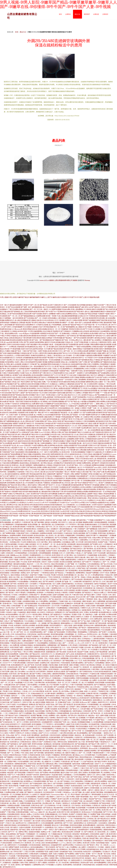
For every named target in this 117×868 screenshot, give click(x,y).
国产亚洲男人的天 (96, 544)
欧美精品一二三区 (66, 740)
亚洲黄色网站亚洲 (109, 608)
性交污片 (88, 527)
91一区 (74, 456)
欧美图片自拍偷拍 (82, 590)
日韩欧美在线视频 (29, 788)
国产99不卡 (45, 412)
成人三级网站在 (61, 384)
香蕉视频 (55, 553)
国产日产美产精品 (71, 401)
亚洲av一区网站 (64, 617)
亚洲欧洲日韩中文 (94, 654)
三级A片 (41, 459)
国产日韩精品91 (66, 331)
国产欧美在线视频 (16, 314)
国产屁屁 (71, 325)
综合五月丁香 (56, 549)
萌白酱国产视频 (14, 656)
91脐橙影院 (48, 621)
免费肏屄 (113, 573)
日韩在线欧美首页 (72, 674)
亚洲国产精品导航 (101, 320)
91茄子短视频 (80, 693)
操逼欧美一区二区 (39, 579)
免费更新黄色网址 (101, 625)
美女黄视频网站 (43, 643)
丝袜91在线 (5, 724)
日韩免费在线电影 (72, 770)
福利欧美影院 (87, 610)
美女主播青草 (21, 360)
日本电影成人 (87, 639)
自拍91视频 (111, 685)
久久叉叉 (75, 426)
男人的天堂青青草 (40, 671)
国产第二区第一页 (109, 696)
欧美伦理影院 (82, 566)
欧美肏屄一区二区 (109, 441)
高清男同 (34, 494)
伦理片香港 (29, 474)
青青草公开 (20, 733)
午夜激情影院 (106, 656)
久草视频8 (85, 393)
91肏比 (81, 461)
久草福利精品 (50, 592)
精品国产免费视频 (93, 573)
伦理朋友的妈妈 (65, 858)
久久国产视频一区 (71, 564)
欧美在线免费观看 (12, 654)
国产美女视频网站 (91, 406)
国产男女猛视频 (69, 448)
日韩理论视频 (105, 566)
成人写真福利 (22, 388)
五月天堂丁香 (100, 470)
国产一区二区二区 (14, 316)
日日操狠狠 (39, 621)
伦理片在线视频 (10, 597)
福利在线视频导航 (102, 478)
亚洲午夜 (85, 838)
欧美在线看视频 (110, 579)
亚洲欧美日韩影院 (43, 676)
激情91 (37, 647)
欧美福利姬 (57, 744)
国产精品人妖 (7, 527)
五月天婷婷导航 (104, 524)
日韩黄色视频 (95, 788)
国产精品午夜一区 (91, 325)
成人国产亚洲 (29, 665)
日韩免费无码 (23, 595)
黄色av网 (43, 408)
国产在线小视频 (33, 432)
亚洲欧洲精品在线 (33, 597)
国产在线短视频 (57, 472)
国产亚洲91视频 (111, 603)
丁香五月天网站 (28, 652)
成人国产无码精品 (64, 781)
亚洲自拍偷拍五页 (37, 693)
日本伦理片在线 (55, 434)
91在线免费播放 (23, 581)
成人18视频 (15, 461)
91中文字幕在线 (74, 353)
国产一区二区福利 (41, 318)
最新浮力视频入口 (72, 753)
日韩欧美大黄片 (79, 836)
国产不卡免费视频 (26, 713)
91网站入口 (66, 750)
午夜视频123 (98, 419)
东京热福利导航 (94, 724)
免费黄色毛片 (10, 320)
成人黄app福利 (51, 812)
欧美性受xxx (71, 821)
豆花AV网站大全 (75, 658)
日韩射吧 (111, 549)
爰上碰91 (71, 483)
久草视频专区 (108, 544)
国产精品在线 (56, 801)
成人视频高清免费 (6, 426)
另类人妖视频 (83, 426)
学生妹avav (91, 395)
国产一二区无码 (68, 643)
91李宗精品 (109, 448)
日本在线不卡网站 (21, 757)
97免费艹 (90, 408)
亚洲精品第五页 (20, 399)
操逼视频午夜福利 (51, 746)
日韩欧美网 (78, 581)
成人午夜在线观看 (49, 307)
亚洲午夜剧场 (51, 849)
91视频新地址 (57, 476)
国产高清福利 (58, 783)
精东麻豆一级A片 (91, 858)
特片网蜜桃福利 (8, 524)
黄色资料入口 (62, 470)
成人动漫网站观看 (39, 316)
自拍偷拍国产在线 (66, 851)
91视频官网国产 (55, 406)
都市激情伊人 (112, 623)
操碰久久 (42, 731)
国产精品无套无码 (11, 434)
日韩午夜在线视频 (107, 669)
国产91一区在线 (21, 735)
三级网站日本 (38, 687)
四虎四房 (112, 463)
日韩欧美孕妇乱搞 (15, 755)
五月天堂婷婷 (39, 860)
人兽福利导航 (111, 459)
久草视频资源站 (107, 340)
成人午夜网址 (38, 415)
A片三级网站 (77, 393)
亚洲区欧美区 (103, 643)
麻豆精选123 (66, 801)
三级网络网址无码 (38, 865)
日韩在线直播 (48, 687)
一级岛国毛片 (29, 647)
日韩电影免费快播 (63, 713)
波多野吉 (21, 797)
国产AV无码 (34, 353)
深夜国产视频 (57, 480)
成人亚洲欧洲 (27, 568)
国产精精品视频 (68, 660)
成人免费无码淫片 (11, 845)
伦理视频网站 (91, 401)
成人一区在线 (70, 729)
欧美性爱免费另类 (42, 737)
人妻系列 (41, 353)
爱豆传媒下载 (87, 472)
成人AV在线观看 (28, 483)
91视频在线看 (108, 636)
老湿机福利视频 (55, 737)
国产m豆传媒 (58, 520)
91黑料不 (24, 467)
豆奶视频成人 (68, 775)
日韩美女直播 (22, 390)
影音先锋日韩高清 (91, 542)
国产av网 (112, 731)
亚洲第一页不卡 (91, 854)
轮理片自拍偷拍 (17, 428)
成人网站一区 (15, 803)
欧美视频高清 (28, 700)
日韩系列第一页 (6, 794)
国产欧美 (3, 369)
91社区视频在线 (22, 704)
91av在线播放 (92, 388)
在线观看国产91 (100, 520)
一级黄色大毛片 (108, 733)
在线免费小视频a (17, 801)
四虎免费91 (90, 338)
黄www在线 (93, 748)
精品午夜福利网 (31, 456)
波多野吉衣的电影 (44, 634)
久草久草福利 (73, 645)
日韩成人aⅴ (32, 689)
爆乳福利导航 (81, 520)
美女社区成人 (83, 437)
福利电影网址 (45, 597)
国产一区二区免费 (85, 753)
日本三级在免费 (108, 581)
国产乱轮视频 (41, 551)
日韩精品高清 (35, 408)
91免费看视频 (21, 456)
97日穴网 (52, 388)
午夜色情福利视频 (31, 603)
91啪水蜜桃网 (80, 476)
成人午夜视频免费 (64, 485)
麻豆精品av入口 (101, 718)
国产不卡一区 (13, 832)
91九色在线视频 (44, 434)
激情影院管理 (73, 742)
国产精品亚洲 (51, 399)
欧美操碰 (33, 463)
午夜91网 (72, 718)
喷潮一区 (18, 415)
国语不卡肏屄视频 (52, 731)
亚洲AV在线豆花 (6, 465)
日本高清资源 (78, 851)
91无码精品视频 (97, 812)
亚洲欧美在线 (31, 542)
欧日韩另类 (76, 746)
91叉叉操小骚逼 (5, 461)
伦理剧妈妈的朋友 (90, 737)
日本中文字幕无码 (43, 388)
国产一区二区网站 (14, 753)
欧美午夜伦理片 (37, 830)
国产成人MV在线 (107, 564)
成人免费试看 (15, 645)
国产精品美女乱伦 (104, 819)
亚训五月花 (34, 586)
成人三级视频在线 (28, 426)
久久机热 (92, 342)
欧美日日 (101, 676)
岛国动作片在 (107, 408)
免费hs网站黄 (8, 819)
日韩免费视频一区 (71, 634)
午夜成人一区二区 (45, 586)
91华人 (61, 351)
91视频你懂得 (81, 375)
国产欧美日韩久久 (104, 726)
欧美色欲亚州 (85, 698)
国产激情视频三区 (46, 441)
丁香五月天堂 (110, 305)
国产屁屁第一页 (75, 415)
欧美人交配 (46, 588)
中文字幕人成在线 (96, 636)
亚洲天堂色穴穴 (29, 698)
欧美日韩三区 (107, 810)
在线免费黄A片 (30, 325)
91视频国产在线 (30, 766)
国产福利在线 (97, 336)
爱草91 (111, 641)
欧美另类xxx (10, 636)
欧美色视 (46, 750)
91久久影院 (106, 336)
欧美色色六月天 (53, 320)
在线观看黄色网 (56, 483)
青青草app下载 (96, 856)
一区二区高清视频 (22, 680)
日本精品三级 (37, 568)
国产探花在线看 (101, 623)
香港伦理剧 (83, 364)
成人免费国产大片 (77, 412)
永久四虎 (29, 671)
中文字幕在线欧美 (107, 707)
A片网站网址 (111, 456)
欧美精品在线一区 (108, 856)
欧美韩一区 (7, 740)
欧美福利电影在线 (93, 849)
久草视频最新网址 (78, 369)
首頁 (60, 14)
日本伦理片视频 (70, 808)
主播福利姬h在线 (72, 384)
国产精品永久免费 (108, 538)
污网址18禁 (41, 485)
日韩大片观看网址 (93, 364)
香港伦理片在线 (62, 718)
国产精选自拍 (69, 557)
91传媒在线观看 (93, 766)
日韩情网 (37, 779)
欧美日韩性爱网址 (59, 821)
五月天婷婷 (55, 487)
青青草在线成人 (111, 825)
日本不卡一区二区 (91, 643)
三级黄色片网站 (88, 417)
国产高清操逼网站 (67, 737)
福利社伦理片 (29, 709)
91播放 (84, 489)
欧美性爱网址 (68, 865)
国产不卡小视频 (80, 399)
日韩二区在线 (26, 696)
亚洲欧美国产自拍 (64, 702)
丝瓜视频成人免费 (69, 542)
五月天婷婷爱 (70, 399)
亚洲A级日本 (7, 603)
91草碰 (32, 364)
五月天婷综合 (76, 805)
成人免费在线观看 (44, 603)
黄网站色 (32, 704)
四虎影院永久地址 (44, 529)
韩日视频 (3, 397)
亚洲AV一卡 (11, 410)
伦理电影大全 (76, 610)
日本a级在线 (38, 483)
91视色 (4, 373)
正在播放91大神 (95, 590)
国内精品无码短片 (101, 338)
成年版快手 (95, 463)
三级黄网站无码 (56, 588)
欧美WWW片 (85, 713)
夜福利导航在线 (6, 549)
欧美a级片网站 (23, 746)
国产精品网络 (30, 476)
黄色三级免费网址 (80, 380)
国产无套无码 (106, 590)
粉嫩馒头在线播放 (55, 630)
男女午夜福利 (76, 794)
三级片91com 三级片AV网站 (66, 797)
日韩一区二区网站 (95, 810)
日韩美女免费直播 (100, 456)
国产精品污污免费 (65, 700)
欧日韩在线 (91, 665)
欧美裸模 (56, 322)
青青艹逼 (22, 667)
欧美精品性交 (18, 338)
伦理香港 (14, 689)
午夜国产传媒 (22, 588)
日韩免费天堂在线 (57, 557)
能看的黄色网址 (71, 560)
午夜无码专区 (12, 588)
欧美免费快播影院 (89, 825)
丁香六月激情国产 (79, 529)
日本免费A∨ (34, 584)
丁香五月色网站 (14, 309)
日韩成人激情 (22, 689)
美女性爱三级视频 (41, 665)
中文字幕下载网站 (67, 836)
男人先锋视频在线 (48, 538)
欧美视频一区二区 (49, 568)
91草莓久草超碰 (10, 336)
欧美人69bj (31, 628)
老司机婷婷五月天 (9, 867)
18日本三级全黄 (40, 472)
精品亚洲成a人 (42, 456)
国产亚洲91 (22, 669)
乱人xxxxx (113, 454)
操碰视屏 (89, 336)
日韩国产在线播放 (75, 592)
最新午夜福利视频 (82, 797)
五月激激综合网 (78, 788)
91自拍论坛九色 (80, 845)
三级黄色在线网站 (44, 549)
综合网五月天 (11, 360)
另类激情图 (25, 750)
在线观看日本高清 (102, 865)
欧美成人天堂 (60, 656)
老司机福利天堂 (56, 647)
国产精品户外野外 (101, 761)
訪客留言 (105, 14)
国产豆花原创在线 (6, 722)
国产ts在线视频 (59, 687)
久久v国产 (59, 531)
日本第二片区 (18, 480)
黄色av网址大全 (77, 340)
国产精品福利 (39, 841)
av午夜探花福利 (59, 426)
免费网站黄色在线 (101, 397)
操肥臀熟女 (60, 693)
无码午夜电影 (50, 531)
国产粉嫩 (61, 448)
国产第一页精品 (80, 577)
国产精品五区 (41, 704)
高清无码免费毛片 (56, 625)
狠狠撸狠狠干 (105, 797)
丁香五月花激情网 (31, 417)
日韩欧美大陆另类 (92, 693)
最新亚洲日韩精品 (69, 382)
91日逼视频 (62, 443)
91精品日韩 (109, 575)
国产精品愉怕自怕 (52, 740)
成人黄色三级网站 (105, 836)
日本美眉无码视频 (84, 641)
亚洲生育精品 (73, 628)
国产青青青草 (86, 485)
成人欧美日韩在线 (100, 549)
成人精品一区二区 (42, 347)
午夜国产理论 (59, 779)
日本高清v (99, 480)
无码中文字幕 (27, 702)
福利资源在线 (94, 331)
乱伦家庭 (45, 325)
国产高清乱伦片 (17, 549)
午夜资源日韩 (77, 700)
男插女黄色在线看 (72, 656)
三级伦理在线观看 (20, 557)
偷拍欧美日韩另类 (17, 529)
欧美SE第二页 (23, 437)
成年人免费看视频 (99, 601)
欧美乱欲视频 (74, 386)
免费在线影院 (91, 450)
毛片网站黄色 (18, 494)
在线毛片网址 (33, 619)
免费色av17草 (46, 832)
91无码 (95, 671)
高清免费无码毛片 (53, 788)
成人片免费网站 (72, 847)
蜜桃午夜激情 (39, 390)
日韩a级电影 (33, 448)
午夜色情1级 (66, 761)
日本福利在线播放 (77, 750)
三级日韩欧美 (88, 419)
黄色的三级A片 (86, 746)
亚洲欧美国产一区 (98, 621)
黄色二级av (98, 599)
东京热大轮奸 (11, 608)
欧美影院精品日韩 (68, 744)
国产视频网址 (9, 757)
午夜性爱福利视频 (23, 856)
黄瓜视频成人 (69, 390)
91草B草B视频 (57, 338)
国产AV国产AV (51, 311)
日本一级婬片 (44, 309)
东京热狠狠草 (44, 371)
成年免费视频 (53, 494)
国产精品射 (21, 834)
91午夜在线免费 (9, 399)
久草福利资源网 (57, 373)
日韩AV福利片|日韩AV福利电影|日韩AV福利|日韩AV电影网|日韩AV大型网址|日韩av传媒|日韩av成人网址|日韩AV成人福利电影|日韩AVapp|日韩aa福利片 (59, 496)
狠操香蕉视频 (5, 650)
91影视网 (62, 320)
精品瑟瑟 (11, 772)
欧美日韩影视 (14, 786)
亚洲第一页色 (43, 658)
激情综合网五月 (77, 860)
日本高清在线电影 (35, 845)
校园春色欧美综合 (94, 628)
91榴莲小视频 (10, 351)
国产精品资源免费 (17, 610)
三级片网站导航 (39, 682)
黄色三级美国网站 (55, 542)
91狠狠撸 (13, 322)
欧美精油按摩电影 (52, 843)
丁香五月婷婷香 (50, 847)
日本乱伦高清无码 (46, 480)
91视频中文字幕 (99, 801)
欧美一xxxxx (19, 333)
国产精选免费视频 (14, 454)
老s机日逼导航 (62, 544)
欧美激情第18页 (81, 654)
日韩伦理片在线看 (33, 663)
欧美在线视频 (81, 382)
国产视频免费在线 (17, 621)
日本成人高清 (40, 843)
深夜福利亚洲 (101, 459)
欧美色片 (9, 860)
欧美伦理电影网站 (67, 347)
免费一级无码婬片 (83, 619)
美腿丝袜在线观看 (104, 443)
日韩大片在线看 (90, 369)
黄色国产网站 (94, 838)
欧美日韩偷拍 (87, 805)
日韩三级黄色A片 (12, 369)
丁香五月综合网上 (14, 750)
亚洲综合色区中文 (14, 816)
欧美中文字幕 (58, 636)
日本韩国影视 (94, 803)
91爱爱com (4, 386)
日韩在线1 (51, 757)
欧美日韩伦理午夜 (109, 480)
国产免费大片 (27, 480)
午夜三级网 (37, 560)
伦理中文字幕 (57, 619)
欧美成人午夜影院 (62, 592)
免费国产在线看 (18, 423)
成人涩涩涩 (49, 707)
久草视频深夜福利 (91, 439)
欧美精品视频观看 (101, 522)
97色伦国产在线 (13, 770)
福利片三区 (91, 775)
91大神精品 (13, 331)
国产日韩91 (7, 327)
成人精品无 (80, 456)
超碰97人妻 (104, 834)
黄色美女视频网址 (10, 841)
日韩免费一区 (79, 832)
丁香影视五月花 (53, 428)
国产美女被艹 (11, 619)
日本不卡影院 (11, 704)
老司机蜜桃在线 (30, 347)
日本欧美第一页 (102, 450)
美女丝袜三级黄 (14, 562)
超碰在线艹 (61, 380)
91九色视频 (97, 329)
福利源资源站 (49, 753)
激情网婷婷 (72, 467)
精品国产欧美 (45, 794)
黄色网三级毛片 (72, 470)
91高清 (5, 755)
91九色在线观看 (54, 450)
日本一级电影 (75, 408)
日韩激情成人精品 (36, 581)
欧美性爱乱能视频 (42, 625)
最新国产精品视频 (109, 647)
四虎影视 (41, 360)
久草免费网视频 (40, 650)
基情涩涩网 (93, 384)
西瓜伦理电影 (106, 814)
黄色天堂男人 (108, 342)
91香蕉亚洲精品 (7, 408)
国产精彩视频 (81, 336)
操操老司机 (14, 830)
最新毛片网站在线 (57, 590)
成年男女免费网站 (101, 781)
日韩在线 (74, 333)
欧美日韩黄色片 (89, 448)
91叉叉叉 (37, 726)
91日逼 (65, 476)
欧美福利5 (18, 625)
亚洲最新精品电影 (34, 656)
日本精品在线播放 (32, 459)
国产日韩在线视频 (95, 733)
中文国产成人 (65, 685)
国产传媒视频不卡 (72, 671)
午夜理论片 (9, 480)
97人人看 (97, 483)
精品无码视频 (40, 711)
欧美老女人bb (61, 355)
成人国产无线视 (95, 432)
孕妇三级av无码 (62, 437)
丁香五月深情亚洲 (54, 577)
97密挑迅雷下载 (65, 731)
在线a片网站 (96, 538)
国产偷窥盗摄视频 (27, 316)
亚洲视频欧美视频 (84, 722)
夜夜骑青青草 (93, 318)
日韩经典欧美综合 (11, 586)
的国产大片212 (44, 733)
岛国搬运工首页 (101, 410)
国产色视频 (52, 437)
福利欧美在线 (74, 454)
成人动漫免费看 (105, 704)
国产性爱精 (44, 772)
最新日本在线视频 (30, 487)
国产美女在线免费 (81, 445)
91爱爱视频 (107, 349)
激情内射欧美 (50, 696)
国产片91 (67, 375)
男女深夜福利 (41, 720)
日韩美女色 (50, 612)
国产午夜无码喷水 (19, 520)
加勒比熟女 (42, 322)
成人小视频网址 (39, 531)
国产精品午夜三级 (15, 748)
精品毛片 (68, 426)
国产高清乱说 (48, 808)
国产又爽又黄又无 (46, 373)
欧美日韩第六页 (58, 555)
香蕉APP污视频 (94, 393)
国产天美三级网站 (53, 836)
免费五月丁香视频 (54, 417)
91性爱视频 (18, 682)
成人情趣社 (84, 799)
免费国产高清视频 (81, 474)
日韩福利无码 (104, 463)
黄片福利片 (14, 827)
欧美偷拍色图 (90, 735)
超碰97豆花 (70, 724)
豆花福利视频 (6, 428)
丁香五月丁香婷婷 (69, 472)
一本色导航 (31, 669)
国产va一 (26, 768)
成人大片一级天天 (43, 452)
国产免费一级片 (26, 307)
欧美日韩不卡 (103, 529)
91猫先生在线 (5, 687)
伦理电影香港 (24, 404)
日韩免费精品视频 (89, 480)
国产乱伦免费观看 (6, 443)
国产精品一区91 (77, 465)
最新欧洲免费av (109, 830)
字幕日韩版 (11, 812)
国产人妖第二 (18, 371)
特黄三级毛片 (43, 599)
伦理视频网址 (97, 851)
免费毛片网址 (23, 832)
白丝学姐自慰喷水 (73, 748)
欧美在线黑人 (103, 555)
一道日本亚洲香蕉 (17, 318)
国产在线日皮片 (29, 478)
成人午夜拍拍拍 (52, 579)
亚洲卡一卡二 (83, 430)
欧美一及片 (64, 467)
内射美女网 (84, 810)
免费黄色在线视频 (98, 465)
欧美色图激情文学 (18, 665)
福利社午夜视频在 (101, 584)
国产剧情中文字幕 (94, 566)
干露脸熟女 (47, 483)
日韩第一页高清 (102, 595)
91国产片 (20, 836)
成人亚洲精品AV (62, 849)
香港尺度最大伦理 (111, 841)
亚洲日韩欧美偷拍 (12, 821)
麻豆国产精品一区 (64, 860)
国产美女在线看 (6, 783)
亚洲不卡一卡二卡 (107, 744)
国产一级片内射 (83, 318)
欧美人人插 (75, 669)
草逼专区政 (32, 764)
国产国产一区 (57, 333)
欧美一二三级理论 (51, 790)
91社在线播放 (29, 621)
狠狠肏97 (20, 707)
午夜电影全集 (25, 353)
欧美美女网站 (37, 614)
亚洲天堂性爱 (64, 665)
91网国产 (54, 799)
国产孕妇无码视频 (8, 478)
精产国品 (65, 432)
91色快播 (100, 358)
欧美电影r (40, 592)
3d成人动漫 (110, 520)
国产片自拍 (96, 377)
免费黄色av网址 (42, 445)
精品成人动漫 (5, 555)
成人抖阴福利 (48, 566)
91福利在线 (68, 533)
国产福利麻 (88, 553)
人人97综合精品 (74, 404)
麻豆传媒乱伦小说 (38, 838)
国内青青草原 (48, 786)
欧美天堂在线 (5, 830)
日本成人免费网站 (49, 715)
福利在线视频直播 (101, 316)
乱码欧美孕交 (52, 380)
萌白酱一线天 (81, 443)
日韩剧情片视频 (81, 814)
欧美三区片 (34, 768)
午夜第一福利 (36, 660)
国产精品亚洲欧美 (27, 810)
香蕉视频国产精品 (75, 432)
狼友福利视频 (105, 678)
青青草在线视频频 (83, 678)
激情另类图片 (26, 355)
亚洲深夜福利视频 (22, 812)
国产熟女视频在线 (101, 395)
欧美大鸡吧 (23, 461)
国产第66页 (111, 404)
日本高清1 (99, 735)
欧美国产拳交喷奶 (48, 358)
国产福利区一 (36, 573)
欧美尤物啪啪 (37, 724)
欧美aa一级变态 (6, 759)
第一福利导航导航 (45, 524)
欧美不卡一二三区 (61, 628)
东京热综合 (79, 584)
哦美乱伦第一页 (52, 702)
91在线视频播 (23, 845)
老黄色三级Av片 (100, 790)
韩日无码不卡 (63, 522)
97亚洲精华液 (61, 311)
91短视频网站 (62, 459)
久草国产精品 (81, 568)
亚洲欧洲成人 (66, 333)
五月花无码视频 (48, 415)
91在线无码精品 (81, 729)
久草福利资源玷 (20, 628)
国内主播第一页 (69, 397)
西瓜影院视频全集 (66, 529)
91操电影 (68, 456)
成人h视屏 (86, 792)
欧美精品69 (111, 533)
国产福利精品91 (98, 841)
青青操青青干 (55, 489)
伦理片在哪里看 (9, 419)
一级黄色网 (74, 371)
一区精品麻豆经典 (60, 344)
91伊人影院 (74, 772)
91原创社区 (15, 404)
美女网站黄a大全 (70, 566)
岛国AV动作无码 (26, 349)
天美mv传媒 (10, 735)
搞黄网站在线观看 (32, 410)
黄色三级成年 (61, 399)
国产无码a (59, 704)
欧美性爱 (79, 816)
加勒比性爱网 (78, 320)
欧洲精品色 (48, 744)
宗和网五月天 (44, 384)
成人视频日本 (80, 327)
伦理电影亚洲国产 (25, 369)
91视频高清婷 (97, 746)
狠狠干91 (99, 696)
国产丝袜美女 (72, 336)
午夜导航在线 (58, 397)
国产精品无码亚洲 (30, 639)
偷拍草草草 (16, 443)
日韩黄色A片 (99, 579)
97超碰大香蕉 (109, 314)
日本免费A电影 (90, 755)
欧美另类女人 (34, 746)
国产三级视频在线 (107, 483)
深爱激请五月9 (60, 612)
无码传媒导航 (39, 423)
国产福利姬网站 (48, 748)
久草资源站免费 (49, 680)
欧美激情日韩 (100, 412)
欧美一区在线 (49, 360)
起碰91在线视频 (58, 595)
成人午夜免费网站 (42, 601)
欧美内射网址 (32, 388)
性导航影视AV (24, 366)
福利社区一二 (16, 696)
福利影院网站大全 (80, 823)
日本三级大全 (35, 419)
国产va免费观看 (7, 371)
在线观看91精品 (17, 491)
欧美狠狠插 (27, 408)
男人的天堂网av (64, 691)
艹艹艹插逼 (104, 393)
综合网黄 (97, 417)
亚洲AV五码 (69, 689)
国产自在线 (55, 404)
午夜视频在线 (70, 573)
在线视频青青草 (47, 722)
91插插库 (101, 314)
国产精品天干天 (80, 325)
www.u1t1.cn (44, 280)
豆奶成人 (6, 645)
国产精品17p (5, 575)
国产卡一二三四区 (15, 788)
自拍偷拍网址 (97, 570)
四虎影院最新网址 (96, 830)
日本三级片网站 (42, 542)
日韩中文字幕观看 (107, 307)
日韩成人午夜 (73, 540)
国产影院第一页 (42, 380)
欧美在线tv (60, 445)
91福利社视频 (61, 393)
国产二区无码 (90, 476)
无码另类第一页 (35, 678)
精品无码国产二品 (54, 467)
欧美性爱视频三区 (71, 575)
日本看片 (67, 786)
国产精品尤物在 (36, 382)
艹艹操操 (77, 347)
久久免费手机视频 (55, 309)
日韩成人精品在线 (69, 597)
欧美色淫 (111, 320)
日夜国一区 (88, 617)
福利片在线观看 (97, 309)
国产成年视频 (39, 753)
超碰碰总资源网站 (91, 750)
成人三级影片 (27, 729)
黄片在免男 (37, 821)
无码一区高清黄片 (26, 821)
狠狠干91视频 (17, 601)
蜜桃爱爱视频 (73, 316)
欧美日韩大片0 (47, 654)
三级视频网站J (11, 472)
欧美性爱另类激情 (19, 527)
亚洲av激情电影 (48, 397)
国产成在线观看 (71, 443)
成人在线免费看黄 (94, 430)
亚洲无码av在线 (8, 628)
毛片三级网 (57, 584)
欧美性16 (10, 377)
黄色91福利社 (32, 485)
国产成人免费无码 (21, 384)
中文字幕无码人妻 (104, 325)
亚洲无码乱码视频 (76, 825)
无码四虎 (19, 358)
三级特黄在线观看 (99, 639)
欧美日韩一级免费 (48, 656)
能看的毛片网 (66, 639)
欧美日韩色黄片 (42, 336)
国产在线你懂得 (92, 568)
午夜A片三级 (10, 823)
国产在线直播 (73, 430)
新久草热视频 (84, 656)
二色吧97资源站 (42, 351)
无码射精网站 (10, 362)
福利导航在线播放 (102, 597)
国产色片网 (28, 740)
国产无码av (48, 421)
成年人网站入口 (55, 546)
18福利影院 (21, 347)
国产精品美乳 (105, 360)
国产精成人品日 (29, 707)
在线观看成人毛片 (51, 827)
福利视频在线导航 (24, 660)
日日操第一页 (70, 355)
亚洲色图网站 (11, 483)
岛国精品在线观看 (14, 805)
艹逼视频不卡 (39, 810)
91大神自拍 (88, 309)
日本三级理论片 (42, 630)
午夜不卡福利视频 (77, 685)
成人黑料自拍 (27, 421)
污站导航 (86, 816)
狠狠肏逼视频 (11, 737)
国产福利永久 (96, 307)
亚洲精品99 (69, 603)
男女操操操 (11, 680)
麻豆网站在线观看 (32, 399)
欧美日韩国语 (58, 533)
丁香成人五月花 (57, 369)
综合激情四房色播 (52, 777)
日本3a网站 (21, 671)
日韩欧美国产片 (34, 595)
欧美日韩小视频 (56, 750)
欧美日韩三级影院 (82, 821)
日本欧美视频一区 (18, 606)
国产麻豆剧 (23, 858)
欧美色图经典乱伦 (105, 612)
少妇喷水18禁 (11, 417)
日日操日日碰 (5, 702)
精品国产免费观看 (71, 388)
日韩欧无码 (65, 621)
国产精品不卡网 (94, 744)
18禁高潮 (14, 660)
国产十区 (63, 650)
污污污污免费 (75, 428)
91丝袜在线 (44, 450)
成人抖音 (65, 483)
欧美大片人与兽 (65, 527)
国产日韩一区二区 (70, 351)
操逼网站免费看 (16, 535)
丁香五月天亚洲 (80, 459)
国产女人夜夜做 (22, 432)
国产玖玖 (3, 476)
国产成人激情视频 (41, 364)
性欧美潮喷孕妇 (39, 777)
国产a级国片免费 (25, 744)
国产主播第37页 (13, 459)
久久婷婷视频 (58, 786)
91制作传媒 (101, 388)
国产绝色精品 (18, 395)
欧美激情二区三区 (36, 544)
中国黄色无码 (112, 680)
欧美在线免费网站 (85, 570)
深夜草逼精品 (77, 711)
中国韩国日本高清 (46, 333)
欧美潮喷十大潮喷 (22, 599)
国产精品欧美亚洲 (76, 588)
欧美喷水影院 (98, 349)
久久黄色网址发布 (59, 654)
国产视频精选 (63, 645)
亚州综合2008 (89, 625)
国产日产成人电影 (84, 621)
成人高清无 (50, 535)
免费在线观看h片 (28, 641)
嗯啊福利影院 (58, 566)
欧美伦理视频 (33, 524)
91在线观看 (90, 808)
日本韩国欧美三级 (67, 577)
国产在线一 (35, 340)
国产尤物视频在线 (6, 470)
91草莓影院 (52, 336)
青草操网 (33, 590)
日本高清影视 (33, 553)
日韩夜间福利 (29, 650)
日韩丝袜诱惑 (95, 834)
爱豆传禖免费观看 (51, 860)
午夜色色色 (7, 595)
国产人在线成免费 (85, 322)
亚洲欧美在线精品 (64, 610)
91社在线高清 (8, 355)
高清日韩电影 (112, 467)
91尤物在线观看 (56, 597)
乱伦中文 (105, 794)
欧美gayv (26, 333)
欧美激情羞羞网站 (40, 645)
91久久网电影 (20, 636)
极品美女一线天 (94, 715)
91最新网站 (82, 564)
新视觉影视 (13, 388)
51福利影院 (21, 472)
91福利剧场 (89, 355)
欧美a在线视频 (47, 821)
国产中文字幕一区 (78, 731)
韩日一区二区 (58, 327)
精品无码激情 (18, 860)
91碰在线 (49, 322)
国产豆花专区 (24, 783)
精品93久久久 (72, 395)
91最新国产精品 (64, 371)
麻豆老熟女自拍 (13, 538)
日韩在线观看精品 (64, 408)
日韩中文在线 (11, 344)
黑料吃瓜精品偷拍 (53, 364)
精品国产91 (78, 667)
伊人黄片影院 (59, 535)
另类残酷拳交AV (22, 619)
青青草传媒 (102, 533)
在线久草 (68, 595)
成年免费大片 (86, 794)
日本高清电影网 (30, 362)
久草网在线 (13, 347)
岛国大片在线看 (53, 562)
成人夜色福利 (111, 757)
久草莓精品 (113, 693)
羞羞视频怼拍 (51, 652)
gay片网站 (45, 858)
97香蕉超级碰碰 (66, 417)
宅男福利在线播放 (59, 441)
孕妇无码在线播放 (82, 726)
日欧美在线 (7, 810)
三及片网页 (75, 702)
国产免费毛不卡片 (13, 476)
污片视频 (107, 777)
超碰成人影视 (70, 358)
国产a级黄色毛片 (56, 614)
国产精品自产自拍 (12, 715)
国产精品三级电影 (23, 808)
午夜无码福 (65, 698)
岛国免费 (83, 404)
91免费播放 (65, 549)
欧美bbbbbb (86, 812)
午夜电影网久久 (61, 336)
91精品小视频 (97, 494)
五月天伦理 (56, 606)
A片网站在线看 (111, 614)
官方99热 (111, 658)
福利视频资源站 (37, 307)
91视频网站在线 (77, 331)
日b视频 (52, 384)
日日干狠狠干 (11, 630)
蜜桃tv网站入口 (101, 404)
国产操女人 (59, 386)
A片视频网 (47, 404)
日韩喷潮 (12, 707)
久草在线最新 (21, 430)
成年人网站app (105, 838)
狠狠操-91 (64, 406)
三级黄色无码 (50, 838)
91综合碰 (5, 445)
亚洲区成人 (15, 465)
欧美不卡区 (93, 726)
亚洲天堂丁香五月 (99, 399)
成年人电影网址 (62, 715)
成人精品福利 (88, 801)
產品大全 (77, 14)
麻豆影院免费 (90, 470)
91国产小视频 (89, 456)
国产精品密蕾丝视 (73, 612)
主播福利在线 (61, 568)
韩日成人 (8, 448)
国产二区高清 (42, 448)
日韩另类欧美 (89, 603)
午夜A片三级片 (40, 395)
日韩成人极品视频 (93, 454)
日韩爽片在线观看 (51, 709)
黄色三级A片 (48, 783)
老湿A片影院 (57, 421)
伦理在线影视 (17, 426)
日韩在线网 (52, 393)
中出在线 (24, 562)
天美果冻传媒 (50, 395)
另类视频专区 (89, 781)
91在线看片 (95, 650)
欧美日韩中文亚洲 (107, 654)
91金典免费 (84, 428)
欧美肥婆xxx (28, 781)
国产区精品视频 (20, 772)
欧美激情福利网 (76, 485)
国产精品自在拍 (61, 816)
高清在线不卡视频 (77, 647)
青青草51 (37, 450)
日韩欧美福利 (34, 854)
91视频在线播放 (18, 711)
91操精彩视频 (92, 555)
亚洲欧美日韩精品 (34, 538)
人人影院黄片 (70, 693)
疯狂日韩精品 (16, 575)
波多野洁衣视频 (84, 344)
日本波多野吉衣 (52, 408)
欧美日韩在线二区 (29, 540)
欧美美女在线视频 (66, 562)
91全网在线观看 (102, 755)
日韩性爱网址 (13, 412)
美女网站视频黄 (110, 472)
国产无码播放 (6, 696)
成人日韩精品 (48, 465)
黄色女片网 (50, 628)
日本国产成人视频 (38, 470)
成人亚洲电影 (102, 546)
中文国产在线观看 (22, 630)
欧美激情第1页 (76, 812)
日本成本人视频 (23, 544)
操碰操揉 (35, 491)
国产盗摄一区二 (67, 581)
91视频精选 (56, 755)
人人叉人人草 (79, 643)
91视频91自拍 (24, 786)
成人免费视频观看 (17, 639)
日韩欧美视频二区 (69, 619)
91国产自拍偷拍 (37, 314)
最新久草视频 (74, 665)
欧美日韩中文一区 (81, 358)
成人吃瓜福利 (111, 351)
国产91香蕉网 (109, 735)
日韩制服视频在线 (66, 711)
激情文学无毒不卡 (92, 535)
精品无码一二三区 (33, 564)
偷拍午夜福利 (108, 619)
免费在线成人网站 (52, 764)
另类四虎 (72, 329)
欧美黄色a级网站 (105, 766)
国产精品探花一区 (64, 412)
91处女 (27, 373)
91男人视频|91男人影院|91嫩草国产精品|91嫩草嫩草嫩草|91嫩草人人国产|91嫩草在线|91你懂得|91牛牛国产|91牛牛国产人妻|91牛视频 (46, 297)
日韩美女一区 (30, 617)
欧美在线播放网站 (37, 847)
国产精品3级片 (79, 311)
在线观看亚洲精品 (32, 377)
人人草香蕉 (17, 355)
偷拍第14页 (41, 764)
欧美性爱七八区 (47, 660)
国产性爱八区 (97, 786)
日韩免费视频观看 (45, 553)
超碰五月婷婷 (54, 851)
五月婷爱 (58, 792)
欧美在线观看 (30, 711)
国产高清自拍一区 (104, 445)
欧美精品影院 (95, 678)
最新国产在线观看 (106, 740)
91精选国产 (42, 399)
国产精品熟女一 (68, 338)
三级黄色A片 (66, 803)
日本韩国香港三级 (89, 588)
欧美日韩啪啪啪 (11, 570)
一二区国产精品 (111, 720)
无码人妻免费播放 (110, 709)
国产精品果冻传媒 (103, 586)
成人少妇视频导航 (72, 362)
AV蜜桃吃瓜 (109, 452)
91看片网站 (95, 669)
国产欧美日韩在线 (32, 393)
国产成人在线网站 (95, 340)
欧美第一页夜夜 (51, 316)
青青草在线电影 (37, 744)
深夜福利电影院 (6, 711)
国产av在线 (70, 654)
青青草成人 (18, 691)
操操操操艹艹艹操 (81, 689)
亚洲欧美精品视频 (56, 667)
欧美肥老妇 (52, 445)
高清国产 (72, 814)
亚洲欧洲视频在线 (51, 814)
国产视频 (16, 489)
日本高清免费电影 (6, 564)
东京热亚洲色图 (76, 494)
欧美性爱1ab (15, 742)
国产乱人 (66, 386)
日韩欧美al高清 (49, 570)
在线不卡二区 (99, 764)
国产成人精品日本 (110, 434)
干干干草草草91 (71, 524)
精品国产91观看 (83, 652)
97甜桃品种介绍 (5, 437)
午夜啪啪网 (47, 825)
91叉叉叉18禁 (28, 682)
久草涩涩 (88, 386)
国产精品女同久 (35, 654)
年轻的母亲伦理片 (44, 606)
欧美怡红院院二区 (24, 331)
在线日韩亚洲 (41, 540)
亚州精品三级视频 (30, 549)
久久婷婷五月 (35, 794)
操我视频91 (54, 601)
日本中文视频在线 (89, 434)
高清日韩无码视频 (33, 384)
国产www (94, 467)
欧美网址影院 (96, 641)
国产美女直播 (61, 652)
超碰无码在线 (22, 441)
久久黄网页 (56, 761)
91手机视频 (49, 865)
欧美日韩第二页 (103, 832)
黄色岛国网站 (10, 333)
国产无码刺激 (21, 685)
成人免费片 (82, 847)
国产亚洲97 (103, 632)
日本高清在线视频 (83, 856)
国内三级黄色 (83, 772)
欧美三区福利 (46, 755)
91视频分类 (16, 810)
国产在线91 (104, 377)
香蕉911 (46, 314)
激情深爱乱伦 (98, 700)
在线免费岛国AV (83, 830)
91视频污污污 (90, 452)
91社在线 (47, 575)
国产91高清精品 (29, 318)
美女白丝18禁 (74, 461)
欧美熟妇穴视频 (93, 426)
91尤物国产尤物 (77, 801)
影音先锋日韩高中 (80, 704)
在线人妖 (72, 522)
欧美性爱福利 (103, 821)
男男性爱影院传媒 (52, 700)
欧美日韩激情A (54, 669)
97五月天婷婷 (43, 393)
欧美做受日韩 (27, 340)
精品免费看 (73, 366)
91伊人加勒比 (18, 408)
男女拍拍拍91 (40, 849)
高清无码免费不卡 (38, 827)
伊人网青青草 (34, 373)
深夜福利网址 (27, 375)
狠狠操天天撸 (6, 665)
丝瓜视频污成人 (98, 474)
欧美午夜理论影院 (34, 562)
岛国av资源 (109, 388)
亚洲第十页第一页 (78, 614)
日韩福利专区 (57, 465)
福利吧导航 (59, 823)
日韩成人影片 (16, 382)
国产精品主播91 (90, 595)
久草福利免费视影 (108, 494)
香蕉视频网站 (83, 632)
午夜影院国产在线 (8, 452)
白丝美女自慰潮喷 (22, 678)
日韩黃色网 (87, 711)
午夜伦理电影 (76, 790)
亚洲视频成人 (56, 639)
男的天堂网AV (26, 382)
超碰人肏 (13, 671)
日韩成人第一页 (70, 342)
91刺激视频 (66, 480)
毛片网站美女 (49, 478)
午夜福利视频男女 (48, 729)
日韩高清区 (10, 553)
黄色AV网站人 (22, 485)
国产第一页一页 (101, 658)
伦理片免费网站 (81, 676)
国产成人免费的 (63, 768)
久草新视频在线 (31, 406)
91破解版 (15, 783)
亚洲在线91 (100, 588)
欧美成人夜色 (76, 639)
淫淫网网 (6, 375)
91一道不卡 (18, 722)
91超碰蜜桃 (104, 693)
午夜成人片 (79, 553)
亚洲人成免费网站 (77, 309)
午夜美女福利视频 (79, 533)
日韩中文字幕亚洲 (26, 560)
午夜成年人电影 (11, 612)
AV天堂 (5, 847)
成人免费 (32, 404)
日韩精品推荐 (30, 430)
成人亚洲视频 (81, 718)
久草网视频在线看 (52, 377)
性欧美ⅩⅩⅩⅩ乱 (42, 320)
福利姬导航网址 (95, 656)
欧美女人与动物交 (79, 314)
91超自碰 (74, 621)
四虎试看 (15, 342)
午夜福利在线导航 (45, 584)
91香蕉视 (92, 316)
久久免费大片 (65, 720)
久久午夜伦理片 (95, 540)
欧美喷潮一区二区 (55, 862)
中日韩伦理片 (70, 779)
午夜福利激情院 (69, 676)
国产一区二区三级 (7, 682)
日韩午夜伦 (49, 841)
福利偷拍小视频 (91, 305)
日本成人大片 (27, 691)
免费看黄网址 (81, 573)
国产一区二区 (34, 309)
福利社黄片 (42, 797)
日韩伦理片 (28, 445)
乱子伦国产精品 (16, 652)
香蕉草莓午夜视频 (79, 740)
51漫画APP (20, 417)
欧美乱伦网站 (33, 757)
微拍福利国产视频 (110, 322)
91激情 (41, 489)
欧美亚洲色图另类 (105, 671)
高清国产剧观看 (12, 397)
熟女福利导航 (37, 803)
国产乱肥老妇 (48, 439)
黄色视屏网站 (108, 386)
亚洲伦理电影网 (109, 599)
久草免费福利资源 (97, 575)
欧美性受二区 (30, 843)
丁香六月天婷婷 (81, 630)
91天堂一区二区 (23, 448)
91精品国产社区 (12, 441)
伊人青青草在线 (17, 740)
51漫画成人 (101, 384)
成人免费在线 (60, 388)
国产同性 (14, 584)
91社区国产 (101, 305)
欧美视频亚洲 (5, 529)
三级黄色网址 (73, 538)
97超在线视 (6, 463)
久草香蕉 (26, 722)
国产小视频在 (92, 702)
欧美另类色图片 (64, 709)
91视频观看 (23, 538)
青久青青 (22, 459)
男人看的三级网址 (42, 669)
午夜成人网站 (6, 606)
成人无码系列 (108, 667)
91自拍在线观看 (72, 318)
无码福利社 (67, 614)
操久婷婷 (73, 375)
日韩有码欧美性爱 (29, 551)
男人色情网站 (106, 772)
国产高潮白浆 (60, 856)
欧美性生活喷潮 (60, 671)
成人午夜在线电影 (75, 601)
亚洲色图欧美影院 (14, 814)
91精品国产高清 (15, 838)
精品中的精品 (21, 344)
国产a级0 (81, 307)
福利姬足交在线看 (27, 415)
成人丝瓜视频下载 (109, 327)
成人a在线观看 (71, 586)
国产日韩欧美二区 (91, 832)
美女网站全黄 (47, 803)
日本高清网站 (88, 860)
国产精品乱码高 (49, 816)
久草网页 (83, 408)
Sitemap (87, 280)
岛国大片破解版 (59, 854)
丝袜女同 (5, 412)
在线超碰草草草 (56, 845)
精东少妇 (14, 617)
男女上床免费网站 (39, 713)
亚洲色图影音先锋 (58, 603)
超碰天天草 (112, 781)
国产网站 (5, 366)
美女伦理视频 (81, 305)
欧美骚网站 (70, 459)
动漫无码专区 (55, 663)
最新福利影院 (58, 439)
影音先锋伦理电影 (9, 799)
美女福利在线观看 (11, 474)
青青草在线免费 (28, 535)
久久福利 (43, 419)
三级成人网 (110, 860)
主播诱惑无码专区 (66, 489)
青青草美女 (37, 729)
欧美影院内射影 (23, 586)
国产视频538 (7, 720)
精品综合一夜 (42, 689)
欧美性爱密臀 (89, 441)
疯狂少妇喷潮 (98, 441)
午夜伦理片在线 (78, 595)
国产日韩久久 (68, 531)
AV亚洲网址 (112, 377)
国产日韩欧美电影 (82, 342)
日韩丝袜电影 (15, 573)
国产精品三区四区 (58, 586)
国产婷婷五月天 (29, 423)
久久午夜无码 (47, 555)
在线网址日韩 (45, 663)
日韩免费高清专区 (26, 777)
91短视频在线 (63, 487)
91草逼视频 (95, 485)
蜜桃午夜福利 (87, 601)
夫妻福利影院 (89, 584)
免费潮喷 (92, 351)
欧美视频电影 (77, 489)
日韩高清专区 (78, 841)
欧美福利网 (94, 612)
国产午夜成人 (68, 349)
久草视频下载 (109, 711)
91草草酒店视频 (48, 327)
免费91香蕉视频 (49, 856)
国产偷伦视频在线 (81, 744)
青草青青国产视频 (92, 742)
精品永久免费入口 (100, 592)
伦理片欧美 (13, 674)
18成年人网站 (19, 362)
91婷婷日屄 (79, 737)
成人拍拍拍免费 (73, 364)
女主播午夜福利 (50, 693)
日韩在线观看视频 (88, 658)
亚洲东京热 (79, 329)
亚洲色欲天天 (98, 327)
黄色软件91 (50, 386)
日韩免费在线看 (41, 698)
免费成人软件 (47, 401)
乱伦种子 (51, 305)
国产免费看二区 (77, 417)
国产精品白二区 (94, 707)
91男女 (21, 342)
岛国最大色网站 (42, 467)
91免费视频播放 (62, 608)
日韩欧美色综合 (73, 437)
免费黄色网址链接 (88, 764)
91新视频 (88, 759)
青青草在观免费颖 (81, 623)
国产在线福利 (19, 478)
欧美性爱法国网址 (78, 663)
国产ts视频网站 (80, 406)
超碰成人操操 (112, 338)
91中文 (74, 410)
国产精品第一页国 (13, 401)
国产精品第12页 (102, 423)
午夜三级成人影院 (27, 753)
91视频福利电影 (111, 764)
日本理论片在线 (39, 814)
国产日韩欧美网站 (38, 421)
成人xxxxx (20, 445)
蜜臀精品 (109, 606)
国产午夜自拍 (14, 566)
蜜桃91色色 (40, 404)
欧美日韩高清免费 (33, 441)
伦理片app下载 (103, 333)
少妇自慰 (30, 841)
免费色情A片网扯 (45, 410)
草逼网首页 (56, 331)
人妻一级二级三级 (15, 768)
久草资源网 (94, 816)
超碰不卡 (42, 608)
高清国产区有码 (52, 551)
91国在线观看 (33, 386)
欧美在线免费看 (37, 375)
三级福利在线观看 (19, 720)
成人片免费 (61, 419)
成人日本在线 (95, 687)
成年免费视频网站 (91, 373)
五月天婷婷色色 (50, 805)
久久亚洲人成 (101, 369)
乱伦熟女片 (107, 851)
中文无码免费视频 (54, 698)
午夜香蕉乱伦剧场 (48, 573)
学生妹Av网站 (66, 309)
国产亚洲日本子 (16, 702)
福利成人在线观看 (51, 522)
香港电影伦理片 (92, 380)
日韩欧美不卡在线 (33, 772)
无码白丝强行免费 (48, 454)
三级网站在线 (60, 680)
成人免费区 (93, 680)
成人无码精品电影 (58, 524)
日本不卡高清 (104, 573)
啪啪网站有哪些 (88, 522)
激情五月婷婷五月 (77, 617)
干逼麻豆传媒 (63, 601)
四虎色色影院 (46, 726)
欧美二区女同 (67, 465)
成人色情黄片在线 (19, 377)
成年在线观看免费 (70, 491)
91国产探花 (68, 841)
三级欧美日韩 (32, 557)
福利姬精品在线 (85, 669)
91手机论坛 (48, 476)
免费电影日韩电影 (68, 735)
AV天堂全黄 (67, 599)
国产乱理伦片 (89, 663)
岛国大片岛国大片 (9, 836)
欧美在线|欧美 (71, 856)
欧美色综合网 (27, 314)
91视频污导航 (70, 441)
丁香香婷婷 (89, 599)
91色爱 (34, 445)
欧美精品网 (72, 544)
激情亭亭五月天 (104, 702)
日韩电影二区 (100, 665)
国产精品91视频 (26, 454)
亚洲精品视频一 (47, 560)
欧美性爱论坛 (25, 847)
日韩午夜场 (112, 423)
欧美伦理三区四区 (89, 843)
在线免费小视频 (20, 410)
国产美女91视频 (80, 483)
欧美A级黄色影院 (41, 428)
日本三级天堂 (103, 731)
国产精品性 (44, 305)
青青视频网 (101, 606)
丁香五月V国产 (104, 426)
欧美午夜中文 (55, 810)
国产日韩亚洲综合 (50, 459)
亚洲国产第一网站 (35, 412)
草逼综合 (85, 803)
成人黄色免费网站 (36, 748)
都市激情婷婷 (91, 371)
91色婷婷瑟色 (34, 371)
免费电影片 (101, 375)
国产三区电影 (89, 461)
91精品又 (79, 472)
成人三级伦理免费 (27, 311)
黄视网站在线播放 (86, 377)
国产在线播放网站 (104, 373)
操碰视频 (57, 360)
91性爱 (24, 755)
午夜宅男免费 (27, 338)
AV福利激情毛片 (60, 478)
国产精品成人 (60, 573)
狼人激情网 (21, 474)
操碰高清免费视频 (13, 353)
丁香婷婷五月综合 (19, 380)
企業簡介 (68, 14)
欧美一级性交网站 (21, 546)
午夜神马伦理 (40, 478)
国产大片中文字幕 (57, 375)
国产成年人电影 (65, 777)
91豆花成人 (47, 432)
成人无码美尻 (24, 555)
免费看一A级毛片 (88, 790)
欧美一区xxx (91, 586)
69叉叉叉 (21, 487)
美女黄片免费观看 (26, 465)
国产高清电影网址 (80, 397)
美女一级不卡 (94, 797)
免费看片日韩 (104, 485)
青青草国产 (58, 415)
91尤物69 (31, 390)
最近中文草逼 (45, 647)
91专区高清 (67, 834)
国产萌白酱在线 (23, 674)
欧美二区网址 (84, 612)
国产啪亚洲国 (79, 441)
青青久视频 (21, 406)
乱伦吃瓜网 (102, 680)
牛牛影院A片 (79, 421)
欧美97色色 (51, 704)
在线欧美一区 (106, 783)
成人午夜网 (99, 342)
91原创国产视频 (101, 351)
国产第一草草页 (97, 711)
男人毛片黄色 (100, 557)
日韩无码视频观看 (65, 764)
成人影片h (26, 371)
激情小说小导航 (14, 577)
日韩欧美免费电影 (35, 759)
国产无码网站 (19, 450)
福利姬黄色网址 (37, 369)
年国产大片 (11, 775)
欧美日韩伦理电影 (90, 660)
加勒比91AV (108, 487)
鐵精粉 (52, 280)
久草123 (67, 454)
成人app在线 (8, 342)
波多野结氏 (15, 777)
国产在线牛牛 (87, 562)
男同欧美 (46, 614)
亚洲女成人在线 (88, 827)
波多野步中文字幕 (103, 439)
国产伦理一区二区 (106, 645)
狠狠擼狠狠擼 (24, 489)
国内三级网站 (61, 696)
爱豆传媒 (81, 524)
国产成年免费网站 (94, 362)
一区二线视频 (42, 623)
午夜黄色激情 (84, 834)
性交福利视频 (81, 808)
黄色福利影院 (87, 700)
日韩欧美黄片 (51, 608)
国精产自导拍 (80, 854)
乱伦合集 (88, 647)
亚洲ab (63, 362)
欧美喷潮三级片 (23, 584)
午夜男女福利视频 (11, 544)
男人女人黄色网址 (46, 636)
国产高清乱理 (68, 704)
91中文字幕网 (81, 849)
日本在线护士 (69, 380)
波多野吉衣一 (29, 790)
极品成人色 (18, 421)
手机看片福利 (100, 603)
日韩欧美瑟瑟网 (29, 819)
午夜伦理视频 (64, 825)
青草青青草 (25, 731)
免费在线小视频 (85, 353)
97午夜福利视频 (15, 349)
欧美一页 (102, 491)
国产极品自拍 (32, 467)
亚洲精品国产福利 (17, 709)
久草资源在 (26, 419)
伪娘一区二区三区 (93, 740)
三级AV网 (62, 733)
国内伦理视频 (12, 669)
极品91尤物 (65, 772)
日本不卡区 (87, 786)
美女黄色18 (67, 423)
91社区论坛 (91, 397)
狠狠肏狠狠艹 (104, 535)
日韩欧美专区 (14, 713)
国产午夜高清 (58, 423)
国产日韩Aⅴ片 (47, 678)
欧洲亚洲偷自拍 (96, 698)
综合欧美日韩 (72, 652)
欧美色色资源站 (39, 535)
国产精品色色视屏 (57, 349)
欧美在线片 (25, 575)
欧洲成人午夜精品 (94, 360)
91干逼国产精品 (99, 720)
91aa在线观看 (65, 669)
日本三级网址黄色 (96, 619)
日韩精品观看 (54, 371)
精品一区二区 (65, 794)
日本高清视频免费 (109, 527)
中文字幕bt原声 (78, 419)
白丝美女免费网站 (66, 314)
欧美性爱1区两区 (22, 854)
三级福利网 (53, 768)
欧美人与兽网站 (50, 718)
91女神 (23, 542)
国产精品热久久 (88, 592)
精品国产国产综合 (95, 799)
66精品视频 (54, 412)
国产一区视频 (48, 632)
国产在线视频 (81, 410)
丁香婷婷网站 (76, 720)
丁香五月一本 (85, 650)
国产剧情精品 (16, 311)
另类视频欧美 (64, 430)
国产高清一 (43, 757)
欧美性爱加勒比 (51, 682)
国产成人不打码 (62, 540)
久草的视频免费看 (48, 779)
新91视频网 (108, 347)
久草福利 (39, 325)
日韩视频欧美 (31, 720)
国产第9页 (69, 419)
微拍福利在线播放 (20, 564)
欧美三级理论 (74, 810)
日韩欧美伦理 (111, 801)
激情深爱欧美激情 (43, 406)
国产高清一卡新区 (21, 351)
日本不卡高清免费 (99, 553)
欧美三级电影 (77, 463)
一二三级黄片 (74, 768)
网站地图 (96, 297)
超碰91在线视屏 (31, 623)
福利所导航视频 (52, 419)
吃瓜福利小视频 (96, 353)
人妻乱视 (85, 340)
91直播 (22, 373)
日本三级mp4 (107, 551)
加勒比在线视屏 (69, 445)
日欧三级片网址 (35, 761)
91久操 (54, 366)
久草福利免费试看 (42, 461)
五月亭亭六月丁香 (14, 779)
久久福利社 (58, 865)
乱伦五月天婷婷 (92, 443)
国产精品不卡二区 (24, 693)
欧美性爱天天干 (15, 724)
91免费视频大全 (66, 606)
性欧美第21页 (83, 715)
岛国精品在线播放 (83, 491)
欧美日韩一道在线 (52, 691)
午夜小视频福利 (14, 731)
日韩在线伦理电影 (17, 790)
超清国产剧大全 (62, 353)
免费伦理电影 (48, 390)
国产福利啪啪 (83, 360)
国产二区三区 (35, 305)
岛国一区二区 (98, 408)
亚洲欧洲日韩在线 (65, 746)
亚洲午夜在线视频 (82, 779)
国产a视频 (20, 792)
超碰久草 (42, 812)
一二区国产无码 (106, 687)
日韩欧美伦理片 (16, 687)
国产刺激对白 (6, 491)
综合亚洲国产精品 (43, 590)
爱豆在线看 (84, 390)
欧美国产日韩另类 (33, 775)
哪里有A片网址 (57, 432)
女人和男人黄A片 (110, 700)
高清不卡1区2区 (22, 799)
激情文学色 (4, 459)
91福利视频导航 (88, 349)
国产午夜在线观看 (80, 766)
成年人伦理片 (103, 467)
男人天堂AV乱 (45, 564)
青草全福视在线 (14, 366)
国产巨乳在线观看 (80, 338)
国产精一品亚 (5, 698)
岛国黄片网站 (24, 654)
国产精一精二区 (84, 384)
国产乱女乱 (13, 445)
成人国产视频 (77, 792)
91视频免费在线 (82, 478)
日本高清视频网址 (80, 775)
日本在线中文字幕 (11, 718)
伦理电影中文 (17, 551)
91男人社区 (71, 568)
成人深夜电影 (21, 322)
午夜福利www (75, 698)
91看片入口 (28, 470)
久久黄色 (25, 748)
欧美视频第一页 (25, 566)
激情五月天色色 (50, 342)
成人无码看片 (6, 404)
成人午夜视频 (82, 401)
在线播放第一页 (45, 834)
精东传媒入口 (10, 329)
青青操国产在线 (99, 860)
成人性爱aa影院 (22, 336)
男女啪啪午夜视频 (41, 362)
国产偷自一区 (27, 687)
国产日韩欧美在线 (86, 671)
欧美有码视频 (104, 768)
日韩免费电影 (104, 364)
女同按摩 (58, 581)
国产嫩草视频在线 (11, 487)
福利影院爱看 (98, 667)
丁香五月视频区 (18, 603)
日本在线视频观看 (47, 823)
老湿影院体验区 (108, 698)
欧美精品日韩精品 (27, 645)
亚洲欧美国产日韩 (57, 491)
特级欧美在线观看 (105, 344)
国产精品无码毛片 (77, 549)
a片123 (57, 430)
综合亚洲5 (66, 862)
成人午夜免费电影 (44, 639)
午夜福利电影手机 (80, 819)
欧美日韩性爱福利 (48, 426)
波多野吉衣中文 (21, 823)
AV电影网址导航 (92, 836)
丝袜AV (44, 562)
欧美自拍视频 (14, 579)
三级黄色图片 (11, 456)
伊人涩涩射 (12, 386)
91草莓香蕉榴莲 (93, 704)
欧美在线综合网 (67, 832)
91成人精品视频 (62, 316)
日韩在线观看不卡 (30, 643)
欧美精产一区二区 (49, 544)
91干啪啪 (47, 489)
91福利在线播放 (18, 766)
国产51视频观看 (31, 667)
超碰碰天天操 (37, 327)
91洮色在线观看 (7, 843)
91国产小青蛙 (83, 362)
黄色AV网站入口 (37, 570)
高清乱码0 (112, 366)
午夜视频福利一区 (32, 834)
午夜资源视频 (93, 689)
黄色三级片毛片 (92, 375)
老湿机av (93, 652)
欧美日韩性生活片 (106, 432)
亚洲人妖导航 (112, 862)
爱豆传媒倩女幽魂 (51, 353)
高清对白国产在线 (87, 862)
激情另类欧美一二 (42, 437)
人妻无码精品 (62, 318)
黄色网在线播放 (71, 478)
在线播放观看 (105, 417)
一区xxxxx (111, 316)
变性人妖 (88, 307)
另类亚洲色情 (37, 338)
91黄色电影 (102, 380)
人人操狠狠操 (21, 597)
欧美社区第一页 (67, 452)
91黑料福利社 (93, 632)
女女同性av (105, 770)
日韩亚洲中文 (92, 847)
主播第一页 (102, 382)
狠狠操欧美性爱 (7, 395)
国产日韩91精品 (77, 777)
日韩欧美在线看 (106, 724)
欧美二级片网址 (42, 463)
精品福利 (14, 448)
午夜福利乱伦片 (105, 742)
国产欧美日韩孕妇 (54, 819)
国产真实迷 (10, 592)
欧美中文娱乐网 (63, 799)
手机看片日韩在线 (57, 575)
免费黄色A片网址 (98, 322)
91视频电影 (64, 329)
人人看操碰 (81, 366)
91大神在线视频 (10, 808)
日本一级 (100, 437)
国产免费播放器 (92, 529)
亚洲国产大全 (68, 667)
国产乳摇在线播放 (97, 709)
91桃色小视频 (34, 489)
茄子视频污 (89, 327)
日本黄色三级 (92, 819)
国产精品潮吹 (17, 540)
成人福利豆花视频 (39, 702)
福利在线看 (76, 764)
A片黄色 (15, 595)
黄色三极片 (91, 557)
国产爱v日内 (73, 715)
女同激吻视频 (27, 358)
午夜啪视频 (71, 476)
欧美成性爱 (78, 865)
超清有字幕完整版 (97, 792)
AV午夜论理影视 (39, 691)
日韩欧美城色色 (74, 608)
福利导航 (69, 393)
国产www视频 (52, 448)
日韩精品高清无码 (24, 570)
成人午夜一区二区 (10, 632)
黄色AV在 (55, 825)
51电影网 (68, 827)
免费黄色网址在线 (92, 382)
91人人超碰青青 (63, 461)
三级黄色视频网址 (46, 443)
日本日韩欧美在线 (51, 470)
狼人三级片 (26, 494)
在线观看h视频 (73, 307)
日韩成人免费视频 (9, 599)
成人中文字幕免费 (69, 450)
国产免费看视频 (9, 421)
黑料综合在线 (62, 742)
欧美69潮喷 (94, 333)
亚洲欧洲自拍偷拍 (91, 524)
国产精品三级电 (25, 830)
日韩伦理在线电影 (36, 808)
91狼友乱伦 (110, 639)
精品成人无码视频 (54, 463)
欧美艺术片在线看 (27, 726)
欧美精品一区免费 (24, 718)
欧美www (83, 702)
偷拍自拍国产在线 (85, 538)
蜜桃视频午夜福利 (19, 531)
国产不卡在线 (88, 329)
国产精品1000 (33, 434)
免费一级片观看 (100, 614)
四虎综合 (80, 696)
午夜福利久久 (97, 562)
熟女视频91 (51, 797)
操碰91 (87, 788)
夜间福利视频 (98, 617)
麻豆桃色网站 (92, 489)
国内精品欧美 (88, 579)
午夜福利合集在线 (17, 643)
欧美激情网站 (12, 581)
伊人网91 (91, 531)
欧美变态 (7, 777)
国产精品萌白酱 (52, 456)
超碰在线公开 (100, 452)
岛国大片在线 (5, 827)
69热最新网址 (37, 454)
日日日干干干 (7, 663)
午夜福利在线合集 (36, 856)
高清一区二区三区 (64, 682)
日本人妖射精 (82, 395)
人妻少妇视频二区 (24, 397)
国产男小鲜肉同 (29, 342)
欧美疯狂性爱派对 (111, 722)
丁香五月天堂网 (29, 851)
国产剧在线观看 (60, 632)
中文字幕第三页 (59, 358)
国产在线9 (4, 353)
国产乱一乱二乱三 (11, 390)
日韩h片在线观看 (59, 707)
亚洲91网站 (70, 553)
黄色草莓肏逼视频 (57, 634)
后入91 (42, 746)
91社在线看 (79, 448)
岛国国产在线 (53, 461)
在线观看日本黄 (23, 412)
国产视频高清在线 (106, 362)
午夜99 (55, 443)
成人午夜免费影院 (27, 779)
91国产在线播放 (10, 432)
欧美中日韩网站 (43, 667)
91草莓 (90, 474)
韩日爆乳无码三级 (55, 347)
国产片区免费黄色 (75, 838)
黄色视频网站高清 (110, 792)
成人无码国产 (71, 707)
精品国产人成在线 (78, 599)
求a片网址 (7, 364)
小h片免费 (47, 349)
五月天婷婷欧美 (66, 360)
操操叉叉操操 (18, 819)
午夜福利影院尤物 (17, 781)
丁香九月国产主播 (98, 472)
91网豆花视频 (80, 355)
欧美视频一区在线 (7, 625)
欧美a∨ (61, 827)
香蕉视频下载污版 (33, 443)
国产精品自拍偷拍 (68, 421)
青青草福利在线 (66, 755)
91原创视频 (108, 465)
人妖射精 (64, 325)
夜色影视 (76, 834)
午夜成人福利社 (54, 658)
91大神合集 (64, 364)
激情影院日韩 (59, 454)
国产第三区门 (61, 847)
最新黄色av (82, 470)
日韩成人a (40, 487)
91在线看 (12, 856)
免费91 (104, 353)
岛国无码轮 (101, 825)
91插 (61, 450)
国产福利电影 (6, 382)
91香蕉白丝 (96, 805)
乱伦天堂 (49, 472)
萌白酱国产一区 (65, 322)
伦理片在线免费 (39, 700)
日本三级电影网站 (77, 781)
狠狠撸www (15, 555)
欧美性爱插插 (32, 336)
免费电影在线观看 (54, 362)
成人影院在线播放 (41, 329)
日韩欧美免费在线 (109, 779)
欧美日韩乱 (66, 415)
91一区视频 (46, 801)
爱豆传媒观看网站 (36, 331)
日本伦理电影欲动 (41, 577)
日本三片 (62, 553)
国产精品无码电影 (91, 314)
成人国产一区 (6, 865)
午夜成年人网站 (69, 474)
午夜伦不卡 (69, 320)
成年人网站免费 (23, 434)
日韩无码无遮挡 (55, 735)
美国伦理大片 (59, 305)
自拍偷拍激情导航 (15, 729)
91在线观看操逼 (30, 801)
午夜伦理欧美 (21, 775)
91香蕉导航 (31, 527)
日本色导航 (34, 599)
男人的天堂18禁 (61, 757)
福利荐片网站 (111, 827)
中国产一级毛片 (49, 830)
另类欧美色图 (26, 805)
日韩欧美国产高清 (22, 533)
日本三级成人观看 (90, 423)
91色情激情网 (34, 333)
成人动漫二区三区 (10, 430)
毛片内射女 (32, 437)
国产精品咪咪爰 (102, 652)
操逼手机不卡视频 (36, 575)
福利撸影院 (108, 358)
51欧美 (51, 344)
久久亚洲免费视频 (97, 722)
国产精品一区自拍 (41, 430)
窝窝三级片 (39, 641)
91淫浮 (47, 810)
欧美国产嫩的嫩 (36, 715)
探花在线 (3, 581)
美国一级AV (75, 322)
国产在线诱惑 (104, 454)
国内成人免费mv (27, 814)
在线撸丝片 (25, 364)
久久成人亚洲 (78, 434)
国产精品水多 (109, 470)
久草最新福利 (34, 533)
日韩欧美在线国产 (98, 347)
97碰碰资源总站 (37, 566)
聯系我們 (87, 14)
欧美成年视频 (27, 491)
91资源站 (105, 641)
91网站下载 (34, 731)
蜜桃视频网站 (67, 410)
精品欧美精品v (25, 463)
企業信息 (96, 14)
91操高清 (91, 623)
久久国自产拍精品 (102, 366)
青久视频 (72, 849)
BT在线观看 (93, 821)
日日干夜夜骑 (63, 814)
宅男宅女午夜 (9, 546)
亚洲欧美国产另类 (103, 489)
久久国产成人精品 (61, 395)
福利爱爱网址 (91, 410)
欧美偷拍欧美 (81, 586)
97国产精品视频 (31, 344)
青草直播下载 (79, 603)
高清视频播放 (12, 693)
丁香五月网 (110, 382)
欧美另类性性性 (35, 722)
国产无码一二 (91, 404)
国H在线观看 (79, 759)
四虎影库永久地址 (44, 557)
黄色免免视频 (86, 551)
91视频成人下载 (103, 406)
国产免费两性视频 (9, 533)
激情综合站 (46, 845)
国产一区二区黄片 (8, 415)
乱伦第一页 (111, 395)
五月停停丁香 (53, 617)
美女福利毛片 (52, 610)
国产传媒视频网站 (110, 437)
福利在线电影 (24, 770)
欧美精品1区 (7, 676)
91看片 (39, 801)
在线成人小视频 (59, 560)
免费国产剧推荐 (14, 847)
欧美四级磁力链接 (103, 843)
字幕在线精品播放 (6, 423)
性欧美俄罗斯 (88, 685)
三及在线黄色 (102, 823)
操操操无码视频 (35, 832)
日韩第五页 (67, 805)
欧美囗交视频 (51, 540)
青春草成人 (89, 614)
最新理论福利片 (46, 775)
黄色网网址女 (67, 369)
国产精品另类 (13, 485)
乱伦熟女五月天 (83, 316)
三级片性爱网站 (32, 685)
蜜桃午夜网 (18, 419)
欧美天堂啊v (95, 770)
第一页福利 (57, 803)
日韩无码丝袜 (32, 634)
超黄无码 (3, 456)
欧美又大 (13, 358)
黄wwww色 (18, 329)
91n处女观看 (16, 759)
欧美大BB (75, 360)
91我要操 (71, 406)
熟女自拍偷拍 (13, 406)
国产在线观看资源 (72, 344)
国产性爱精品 (102, 660)
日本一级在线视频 (36, 366)
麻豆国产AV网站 (35, 674)
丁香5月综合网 (110, 384)
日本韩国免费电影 (21, 553)
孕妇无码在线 (40, 476)
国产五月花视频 (92, 533)
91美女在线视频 (42, 344)
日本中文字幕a (96, 608)
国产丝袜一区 (66, 340)
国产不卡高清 (83, 388)
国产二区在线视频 (82, 680)
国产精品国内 (94, 645)
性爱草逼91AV (96, 415)
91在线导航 (23, 658)
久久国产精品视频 (9, 590)
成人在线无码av (60, 748)
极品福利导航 (38, 474)
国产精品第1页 (71, 687)
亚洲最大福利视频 (37, 718)
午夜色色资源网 (108, 799)
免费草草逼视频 (26, 803)
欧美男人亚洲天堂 (46, 520)
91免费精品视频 (10, 792)
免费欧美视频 (106, 415)
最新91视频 (104, 715)
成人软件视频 (102, 390)
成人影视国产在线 (16, 375)
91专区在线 (4, 393)
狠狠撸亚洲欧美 (99, 311)
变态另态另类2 (99, 448)
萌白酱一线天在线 (104, 854)
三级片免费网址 (85, 770)
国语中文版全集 (80, 557)
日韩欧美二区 (76, 682)
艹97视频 (90, 520)
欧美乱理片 (88, 851)
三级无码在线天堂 (67, 434)
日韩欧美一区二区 (73, 650)
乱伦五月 (11, 450)
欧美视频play (5, 535)
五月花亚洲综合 (31, 380)
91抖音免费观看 (23, 761)
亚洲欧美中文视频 (64, 494)
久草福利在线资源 (34, 755)
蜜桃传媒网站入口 (67, 623)
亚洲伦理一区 (87, 667)
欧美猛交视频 (5, 340)
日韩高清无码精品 (64, 790)
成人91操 (82, 742)
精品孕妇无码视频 (29, 395)
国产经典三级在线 (6, 380)
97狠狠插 (24, 443)
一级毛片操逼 (68, 625)
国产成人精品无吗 (55, 599)
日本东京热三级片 (108, 540)
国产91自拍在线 (77, 579)
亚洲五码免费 (26, 724)
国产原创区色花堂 (19, 325)
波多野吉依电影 (38, 349)
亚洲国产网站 (12, 761)
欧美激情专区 (88, 581)
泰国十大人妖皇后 (90, 691)
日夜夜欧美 (47, 375)
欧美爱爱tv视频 (42, 417)
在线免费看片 (92, 437)
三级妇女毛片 (60, 689)
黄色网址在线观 (46, 595)
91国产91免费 (41, 788)
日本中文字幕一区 (76, 480)
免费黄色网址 (87, 463)
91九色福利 (85, 432)
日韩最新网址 (31, 592)
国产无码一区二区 (23, 632)
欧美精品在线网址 (79, 606)
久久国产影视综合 (84, 333)
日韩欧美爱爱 (110, 375)
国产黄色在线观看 (78, 527)
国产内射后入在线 (100, 461)
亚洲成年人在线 (104, 568)
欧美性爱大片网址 (36, 770)
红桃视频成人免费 (46, 854)
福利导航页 (77, 562)
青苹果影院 (84, 748)
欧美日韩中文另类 (64, 812)
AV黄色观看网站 (86, 347)
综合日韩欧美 (48, 331)
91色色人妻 (82, 371)
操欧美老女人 (64, 404)
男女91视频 (112, 421)
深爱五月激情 (91, 606)
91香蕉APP (26, 305)
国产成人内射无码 (109, 309)
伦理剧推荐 (99, 434)
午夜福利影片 (84, 674)
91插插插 (14, 437)
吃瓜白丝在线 (106, 628)
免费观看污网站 (5, 439)
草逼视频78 (10, 384)
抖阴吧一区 (13, 746)
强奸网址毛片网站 (52, 711)
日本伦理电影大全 (36, 786)
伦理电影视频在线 (38, 696)
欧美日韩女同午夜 (78, 858)
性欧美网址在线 (41, 819)
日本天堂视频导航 (107, 329)
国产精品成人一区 (99, 610)
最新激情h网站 (16, 439)
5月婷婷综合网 (13, 667)
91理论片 (38, 426)
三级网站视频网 (38, 465)
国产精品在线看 (105, 803)
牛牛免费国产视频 (94, 814)
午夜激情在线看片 (99, 753)
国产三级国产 (21, 393)
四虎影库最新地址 (68, 584)
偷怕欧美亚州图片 (39, 311)
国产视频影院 (26, 865)
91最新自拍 (42, 386)
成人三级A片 (39, 790)
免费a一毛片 (46, 382)
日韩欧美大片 (82, 560)
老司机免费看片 (60, 724)
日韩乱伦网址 (47, 674)
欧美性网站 (107, 617)
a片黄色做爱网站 (31, 797)
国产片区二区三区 (52, 527)
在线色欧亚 (38, 792)
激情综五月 (33, 862)
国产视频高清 (57, 340)
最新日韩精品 (77, 349)
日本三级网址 (77, 843)
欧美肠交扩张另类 (57, 382)
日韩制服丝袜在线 (14, 726)
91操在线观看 (19, 452)
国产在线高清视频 (69, 630)
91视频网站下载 (94, 729)
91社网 (108, 399)
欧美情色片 (58, 660)
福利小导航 (24, 862)
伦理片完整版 (75, 377)
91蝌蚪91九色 (85, 608)
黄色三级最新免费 (49, 474)
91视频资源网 (70, 535)
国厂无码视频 (58, 841)
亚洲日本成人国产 (37, 805)
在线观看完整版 (59, 770)
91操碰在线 (109, 311)
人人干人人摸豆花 (66, 843)
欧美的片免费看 (105, 560)
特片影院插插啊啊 (101, 531)
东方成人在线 (68, 373)
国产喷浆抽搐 (26, 439)
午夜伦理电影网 (91, 366)
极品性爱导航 (37, 358)
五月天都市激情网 (43, 766)
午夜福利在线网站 (13, 373)
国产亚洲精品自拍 (31, 606)
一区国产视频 (22, 841)
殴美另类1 (26, 794)
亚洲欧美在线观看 (37, 355)
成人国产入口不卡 (26, 614)
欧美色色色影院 (77, 786)
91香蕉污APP (92, 445)
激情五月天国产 (38, 742)
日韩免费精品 (80, 535)
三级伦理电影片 (66, 788)
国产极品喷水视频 (111, 621)
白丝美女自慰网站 (86, 487)
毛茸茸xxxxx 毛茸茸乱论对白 (88, 634)
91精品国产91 (100, 371)
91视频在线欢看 (57, 834)
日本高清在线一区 (106, 650)
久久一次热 (66, 647)
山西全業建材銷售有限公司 (63, 280)
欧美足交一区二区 (54, 329)
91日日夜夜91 (27, 327)
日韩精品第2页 (41, 836)
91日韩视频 (17, 794)
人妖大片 (79, 467)
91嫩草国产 (59, 474)
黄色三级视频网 (82, 707)
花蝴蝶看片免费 (54, 314)
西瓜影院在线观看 (16, 340)
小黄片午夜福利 (20, 592)
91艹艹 (6, 347)
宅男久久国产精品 (37, 439)
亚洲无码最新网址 (104, 858)
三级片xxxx (34, 812)
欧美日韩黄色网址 (7, 623)
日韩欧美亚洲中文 (34, 823)
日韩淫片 (83, 665)
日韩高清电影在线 (89, 865)
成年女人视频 (89, 311)
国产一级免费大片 (79, 373)
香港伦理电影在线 (29, 329)
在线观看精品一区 (32, 608)
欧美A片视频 (110, 665)
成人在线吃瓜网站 (104, 428)
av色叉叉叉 (57, 621)
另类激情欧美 (9, 764)
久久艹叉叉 (79, 660)
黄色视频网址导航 (22, 386)
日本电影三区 (47, 759)
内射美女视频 (53, 665)
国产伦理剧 (106, 759)
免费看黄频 (65, 658)
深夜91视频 (11, 678)
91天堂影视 (87, 467)
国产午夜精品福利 (36, 783)
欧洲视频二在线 (100, 827)
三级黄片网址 (56, 832)
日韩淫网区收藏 (6, 766)
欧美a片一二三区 (67, 819)
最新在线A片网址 (98, 386)
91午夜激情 (91, 718)
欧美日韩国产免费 (17, 647)
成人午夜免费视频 (55, 325)
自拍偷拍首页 (60, 570)
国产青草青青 (88, 549)
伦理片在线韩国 (69, 590)
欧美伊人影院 (47, 369)
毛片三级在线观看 (32, 520)
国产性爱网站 (70, 854)
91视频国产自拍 (108, 355)
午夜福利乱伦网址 (83, 687)
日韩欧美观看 (31, 676)
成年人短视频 (14, 658)
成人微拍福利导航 (45, 491)
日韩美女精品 (40, 527)
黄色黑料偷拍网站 (37, 632)
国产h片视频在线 (100, 685)
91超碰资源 (22, 612)
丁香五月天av (29, 472)
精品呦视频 (36, 480)
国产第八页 (97, 581)
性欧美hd (105, 805)
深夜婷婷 (50, 671)
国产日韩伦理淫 (42, 494)
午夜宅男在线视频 (19, 663)
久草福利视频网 (17, 327)
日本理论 (61, 456)
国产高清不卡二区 (52, 485)
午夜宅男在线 (112, 390)
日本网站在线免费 (82, 351)
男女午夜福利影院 (66, 463)
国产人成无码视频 (6, 325)
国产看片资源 (32, 351)
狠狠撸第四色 (94, 491)
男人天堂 (51, 430)
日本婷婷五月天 (19, 843)
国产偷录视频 (39, 522)
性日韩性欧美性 (49, 792)
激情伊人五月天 (111, 663)
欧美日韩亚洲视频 (30, 610)
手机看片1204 (92, 358)
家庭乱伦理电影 (47, 338)
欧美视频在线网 (95, 772)
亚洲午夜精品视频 (78, 423)
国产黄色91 (91, 845)
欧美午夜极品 (32, 320)
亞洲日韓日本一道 (90, 546)
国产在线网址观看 (89, 412)
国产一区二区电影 (109, 562)
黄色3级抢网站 (24, 309)
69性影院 (86, 331)
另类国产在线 (42, 610)
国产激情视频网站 (69, 327)
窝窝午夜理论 (80, 439)
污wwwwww (55, 794)
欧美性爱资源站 (108, 746)
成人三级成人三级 (49, 355)
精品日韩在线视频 (58, 564)
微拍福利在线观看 (16, 305)
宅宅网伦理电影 (72, 632)
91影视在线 (73, 830)
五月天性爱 (80, 542)
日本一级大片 (5, 305)
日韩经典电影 (83, 645)
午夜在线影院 (66, 663)
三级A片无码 (85, 768)
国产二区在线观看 (70, 305)
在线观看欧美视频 (29, 601)
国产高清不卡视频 (32, 360)
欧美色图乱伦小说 (36, 401)
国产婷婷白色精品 (97, 777)
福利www (12, 854)
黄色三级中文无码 (106, 849)
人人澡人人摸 (6, 617)
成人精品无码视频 (21, 320)
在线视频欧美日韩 (91, 731)
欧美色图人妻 (103, 318)
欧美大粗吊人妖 (91, 459)
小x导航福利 (87, 465)
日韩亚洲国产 (39, 709)
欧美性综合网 (92, 823)
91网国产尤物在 (7, 494)
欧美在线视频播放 (79, 452)
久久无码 (22, 476)
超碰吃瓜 (82, 386)
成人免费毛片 (17, 522)
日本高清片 (54, 733)
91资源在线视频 (56, 410)
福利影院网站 (40, 342)
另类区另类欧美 (24, 401)
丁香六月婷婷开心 (64, 579)
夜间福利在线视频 (53, 720)
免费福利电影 (108, 570)
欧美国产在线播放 (32, 636)
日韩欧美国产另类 (60, 722)
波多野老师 (45, 735)
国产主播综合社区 (61, 830)
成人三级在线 (72, 722)
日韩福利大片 (78, 546)
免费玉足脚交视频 (22, 590)
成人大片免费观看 (88, 682)
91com (41, 432)
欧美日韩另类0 (53, 351)
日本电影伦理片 (59, 390)
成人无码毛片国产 (17, 851)
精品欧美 (19, 483)
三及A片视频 (102, 737)
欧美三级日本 (93, 428)
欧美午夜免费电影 (34, 735)
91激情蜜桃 (31, 737)
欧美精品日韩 (5, 781)
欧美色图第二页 (64, 551)
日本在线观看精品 (94, 564)
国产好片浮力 (47, 366)
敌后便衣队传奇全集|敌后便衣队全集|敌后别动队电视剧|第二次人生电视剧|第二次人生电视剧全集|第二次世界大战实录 (62, 505)
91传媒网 (33, 630)
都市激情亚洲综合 (30, 529)
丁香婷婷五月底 (103, 691)
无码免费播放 (100, 663)
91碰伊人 (102, 816)
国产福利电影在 (13, 744)
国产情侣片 (90, 483)
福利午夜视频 (78, 625)
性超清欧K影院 (57, 775)
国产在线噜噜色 (55, 766)
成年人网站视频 (81, 450)
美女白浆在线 (75, 713)
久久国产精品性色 (88, 761)
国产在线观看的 (74, 487)
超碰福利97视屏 (18, 470)
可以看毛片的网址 (44, 799)
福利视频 (51, 689)
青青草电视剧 (96, 794)
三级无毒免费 (29, 450)
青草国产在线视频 (89, 320)
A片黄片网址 (69, 555)
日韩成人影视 (8, 338)
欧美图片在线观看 (61, 307)
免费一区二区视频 (69, 520)
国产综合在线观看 (14, 307)
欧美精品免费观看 (34, 588)
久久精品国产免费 (95, 779)
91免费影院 (65, 810)
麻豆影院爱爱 (93, 390)
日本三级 (25, 759)
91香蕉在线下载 (28, 522)
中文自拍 (24, 656)
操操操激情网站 (93, 560)
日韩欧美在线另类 (45, 619)
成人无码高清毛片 (36, 397)
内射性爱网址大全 (55, 452)
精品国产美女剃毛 (32, 322)
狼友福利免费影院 (94, 630)
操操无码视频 (105, 430)
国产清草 (86, 777)
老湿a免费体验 (11, 834)
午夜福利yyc (67, 792)
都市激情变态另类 (102, 421)
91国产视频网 (86, 415)
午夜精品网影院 (64, 377)
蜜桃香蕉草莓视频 (59, 674)
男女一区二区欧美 (102, 845)
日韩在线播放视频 (30, 452)
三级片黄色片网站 (26, 579)
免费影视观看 (98, 355)
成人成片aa (111, 546)
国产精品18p (33, 658)
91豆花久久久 (43, 546)
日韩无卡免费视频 (69, 726)
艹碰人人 (109, 610)
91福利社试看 (95, 674)
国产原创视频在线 (46, 340)
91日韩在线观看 (100, 476)
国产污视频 (91, 597)
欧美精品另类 (15, 542)
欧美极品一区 (70, 680)
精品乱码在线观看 (83, 544)
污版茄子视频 (43, 768)
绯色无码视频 (100, 682)
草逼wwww (31, 461)
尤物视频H (16, 862)
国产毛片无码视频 (61, 538)
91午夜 (59, 805)
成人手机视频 (103, 634)
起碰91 (66, 636)
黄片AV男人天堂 (9, 634)
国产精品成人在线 (63, 366)
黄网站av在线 (8, 489)
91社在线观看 (106, 630)
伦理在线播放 (52, 318)
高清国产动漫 (103, 542)
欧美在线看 (108, 713)
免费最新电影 (52, 645)
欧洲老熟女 (59, 641)
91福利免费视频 (98, 487)
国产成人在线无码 (14, 467)
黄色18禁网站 (101, 401)
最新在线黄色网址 (106, 577)
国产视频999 (29, 792)
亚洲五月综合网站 (81, 724)
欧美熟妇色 (109, 676)
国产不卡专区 (108, 812)
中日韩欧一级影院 (104, 847)
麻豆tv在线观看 (16, 364)
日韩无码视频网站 (89, 421)
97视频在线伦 (19, 623)
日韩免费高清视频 (40, 781)
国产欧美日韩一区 (97, 713)
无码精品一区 (71, 696)
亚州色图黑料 (77, 827)
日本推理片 (106, 419)
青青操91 (47, 487)
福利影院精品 (75, 862)
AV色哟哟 (89, 399)
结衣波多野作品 (21, 634)
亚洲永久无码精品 (31, 733)
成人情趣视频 (28, 860)
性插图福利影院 (35, 555)
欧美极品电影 (60, 342)
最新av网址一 (48, 770)
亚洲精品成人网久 (15, 641)
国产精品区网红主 (15, 849)
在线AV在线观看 (25, 827)
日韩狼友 (112, 555)
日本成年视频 (85, 709)
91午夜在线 (92, 478)
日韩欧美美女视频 (29, 428)
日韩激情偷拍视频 (21, 524)
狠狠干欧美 (12, 393)
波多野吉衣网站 (68, 845)
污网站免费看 (94, 344)
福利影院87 (4, 788)
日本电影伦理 (49, 423)
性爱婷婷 (77, 390)
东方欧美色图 (75, 799)
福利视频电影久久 (64, 428)
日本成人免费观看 (29, 849)
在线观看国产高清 (42, 851)
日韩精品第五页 (24, 715)
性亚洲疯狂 (88, 841)
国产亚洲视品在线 (110, 474)
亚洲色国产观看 (87, 720)
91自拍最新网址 (105, 331)
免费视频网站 (15, 463)
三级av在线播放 (58, 759)
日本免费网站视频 (6, 557)
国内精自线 (70, 311)
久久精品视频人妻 (70, 641)
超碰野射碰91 (40, 628)
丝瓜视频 (79, 522)
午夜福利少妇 (60, 729)
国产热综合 (42, 377)
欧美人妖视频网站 (69, 439)
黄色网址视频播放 (58, 401)
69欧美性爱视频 (54, 772)
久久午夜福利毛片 (15, 568)
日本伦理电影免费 (109, 786)
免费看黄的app (89, 696)
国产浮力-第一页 (42, 617)
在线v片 (7, 621)
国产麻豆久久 (75, 709)
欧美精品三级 (60, 753)
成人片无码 (83, 454)
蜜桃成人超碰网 (87, 494)
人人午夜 (9, 531)
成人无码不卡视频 (12, 560)
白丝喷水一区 (21, 737)
